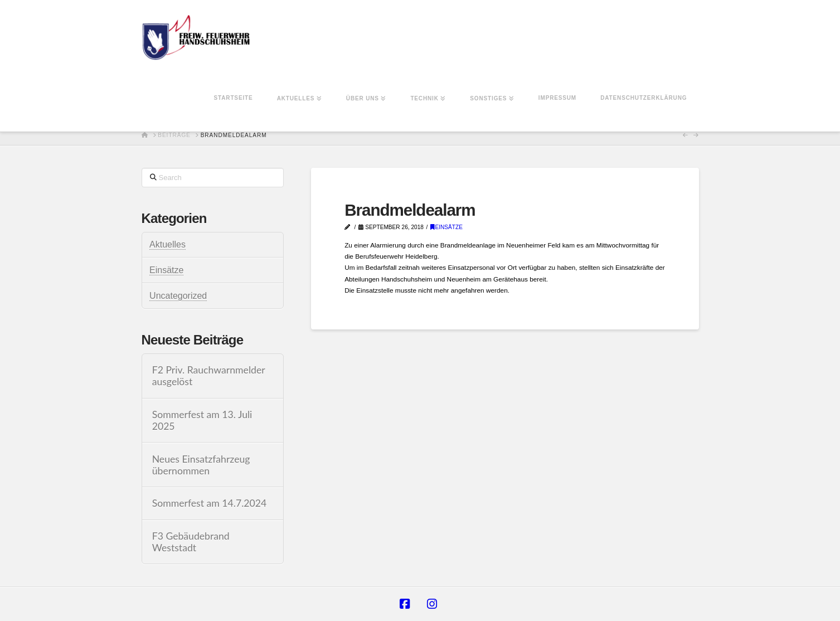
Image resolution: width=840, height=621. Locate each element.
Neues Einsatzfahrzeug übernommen (201, 465)
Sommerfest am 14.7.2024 (210, 503)
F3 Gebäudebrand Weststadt (191, 542)
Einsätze (446, 227)
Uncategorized (178, 296)
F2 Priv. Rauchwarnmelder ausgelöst (209, 376)
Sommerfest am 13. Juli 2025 (202, 420)
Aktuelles (167, 244)
